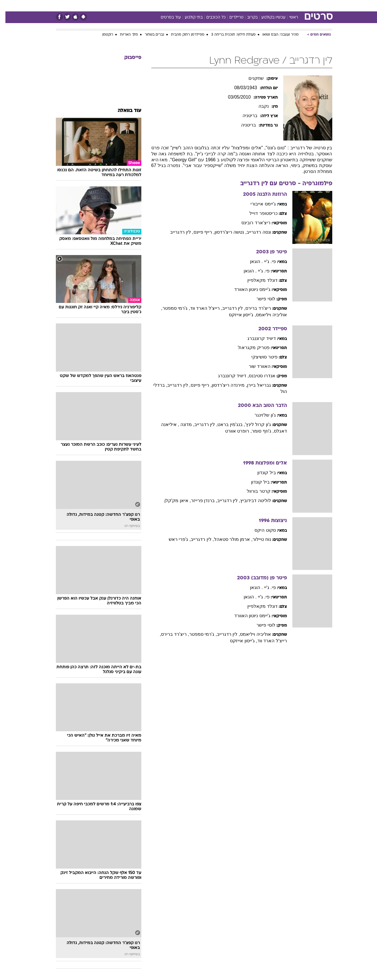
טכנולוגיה (144, 6)
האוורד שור (254, 366)
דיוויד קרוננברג (256, 338)
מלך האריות (124, 35)
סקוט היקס (260, 530)
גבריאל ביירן (253, 385)
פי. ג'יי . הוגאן (257, 261)
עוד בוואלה (124, 111)
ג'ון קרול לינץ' (253, 424)
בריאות (185, 6)
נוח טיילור (256, 539)
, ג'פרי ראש (174, 539)
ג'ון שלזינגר (260, 415)
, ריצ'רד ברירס (170, 634)
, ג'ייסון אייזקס (237, 315)
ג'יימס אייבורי (258, 204)
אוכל (203, 6)
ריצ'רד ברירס (253, 308)
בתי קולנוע (188, 18)
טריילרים (231, 18)
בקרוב (247, 18)
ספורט (270, 6)
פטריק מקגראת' (248, 348)
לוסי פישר (260, 299)
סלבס (234, 6)
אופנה (124, 6)
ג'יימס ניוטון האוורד (247, 289)
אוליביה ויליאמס (250, 634)
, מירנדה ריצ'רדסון (224, 385)
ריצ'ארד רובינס (250, 223)
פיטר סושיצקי (259, 357)
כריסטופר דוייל (258, 213)
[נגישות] (8, 6)
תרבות (252, 6)
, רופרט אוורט (233, 431)
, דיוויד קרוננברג (228, 376)
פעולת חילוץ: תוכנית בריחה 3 (228, 35)
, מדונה (181, 424)
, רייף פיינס (199, 232)
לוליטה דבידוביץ (250, 501)
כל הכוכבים (211, 18)
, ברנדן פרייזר (199, 501)
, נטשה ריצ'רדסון (225, 232)
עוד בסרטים (165, 18)
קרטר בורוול (253, 491)
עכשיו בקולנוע (268, 18)
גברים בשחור (149, 35)
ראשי (288, 18)
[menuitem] (286, 6)
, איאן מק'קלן (172, 501)
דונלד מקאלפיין (257, 280)
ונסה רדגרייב (253, 232)
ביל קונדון (261, 473)
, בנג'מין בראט (226, 424)
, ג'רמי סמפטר (171, 308)
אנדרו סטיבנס (256, 376)
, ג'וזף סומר (257, 431)
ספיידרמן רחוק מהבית (182, 35)
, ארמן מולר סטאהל (228, 539)
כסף (218, 6)
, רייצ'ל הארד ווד (201, 308)
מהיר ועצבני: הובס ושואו (275, 35)
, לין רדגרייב (176, 232)
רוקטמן (102, 35)
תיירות (166, 6)
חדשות (290, 6)
